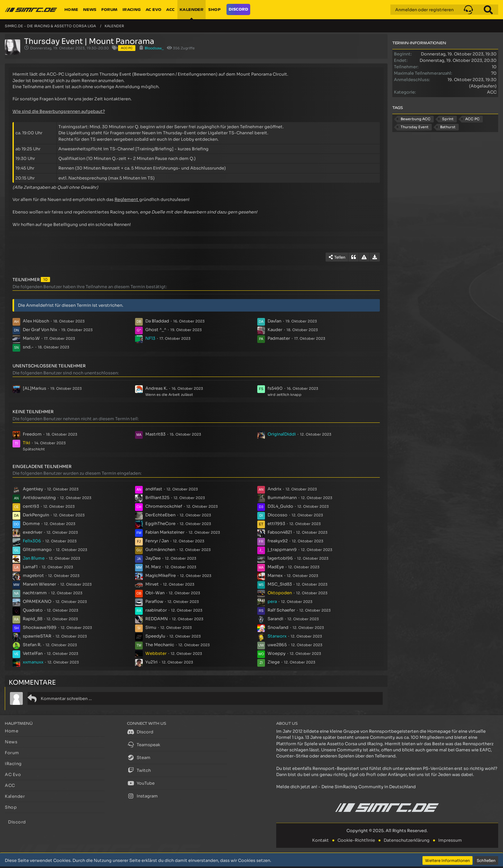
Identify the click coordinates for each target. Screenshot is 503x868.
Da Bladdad (157, 321)
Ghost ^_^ (156, 330)
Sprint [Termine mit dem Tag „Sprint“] (448, 119)
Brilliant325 (157, 498)
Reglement (126, 200)
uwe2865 (277, 645)
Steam (139, 757)
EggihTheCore (160, 524)
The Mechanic (160, 645)
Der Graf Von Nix (40, 330)
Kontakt (320, 840)
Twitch (139, 770)
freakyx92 (278, 541)
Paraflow (154, 601)
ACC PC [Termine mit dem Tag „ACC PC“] (472, 119)
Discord (140, 732)
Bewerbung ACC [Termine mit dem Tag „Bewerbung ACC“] (416, 119)
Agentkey (33, 489)
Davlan (274, 321)
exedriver (33, 532)
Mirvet (152, 584)
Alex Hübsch (36, 321)
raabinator (156, 610)
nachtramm (35, 593)
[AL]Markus (34, 388)
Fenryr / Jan (157, 541)
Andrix (274, 489)
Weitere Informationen (448, 860)
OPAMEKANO (37, 601)
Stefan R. (32, 645)
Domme (31, 524)
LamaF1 (30, 567)
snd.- (28, 347)
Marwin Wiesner (39, 584)
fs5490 (275, 388)
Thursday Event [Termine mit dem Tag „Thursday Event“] (415, 127)
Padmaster (279, 338)
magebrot (33, 576)
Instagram (142, 796)
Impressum (450, 840)
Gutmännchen (160, 550)
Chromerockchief (164, 506)
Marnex (275, 576)
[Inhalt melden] (364, 257)
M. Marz (153, 567)
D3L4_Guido (280, 506)
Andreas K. (156, 388)
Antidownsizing (39, 498)
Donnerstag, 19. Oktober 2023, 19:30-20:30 (69, 48)
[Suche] (488, 10)
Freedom (32, 434)
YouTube (141, 783)
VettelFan (33, 653)
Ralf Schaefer (281, 610)
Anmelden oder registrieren (424, 10)
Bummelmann (282, 498)
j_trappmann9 (282, 550)
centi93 (31, 506)
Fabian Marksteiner (165, 532)
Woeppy (277, 653)
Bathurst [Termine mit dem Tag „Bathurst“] (448, 127)
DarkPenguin (36, 515)
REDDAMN (157, 619)
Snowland (278, 627)
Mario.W (31, 338)
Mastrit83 (155, 434)
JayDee (153, 558)
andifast (154, 489)
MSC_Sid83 (280, 584)
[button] (468, 10)
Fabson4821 (280, 532)
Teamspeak (144, 745)
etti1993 (276, 524)
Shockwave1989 (40, 627)
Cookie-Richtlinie (356, 840)
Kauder (275, 330)
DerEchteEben (160, 515)
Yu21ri (151, 662)
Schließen (486, 860)
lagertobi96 (280, 558)
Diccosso (277, 515)
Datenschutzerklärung (407, 840)
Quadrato (33, 610)
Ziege (274, 662)
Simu (151, 627)
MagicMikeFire (161, 576)
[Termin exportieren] (375, 257)
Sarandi (275, 619)
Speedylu (155, 636)
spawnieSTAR (37, 636)
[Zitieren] (354, 257)
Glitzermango (37, 550)
